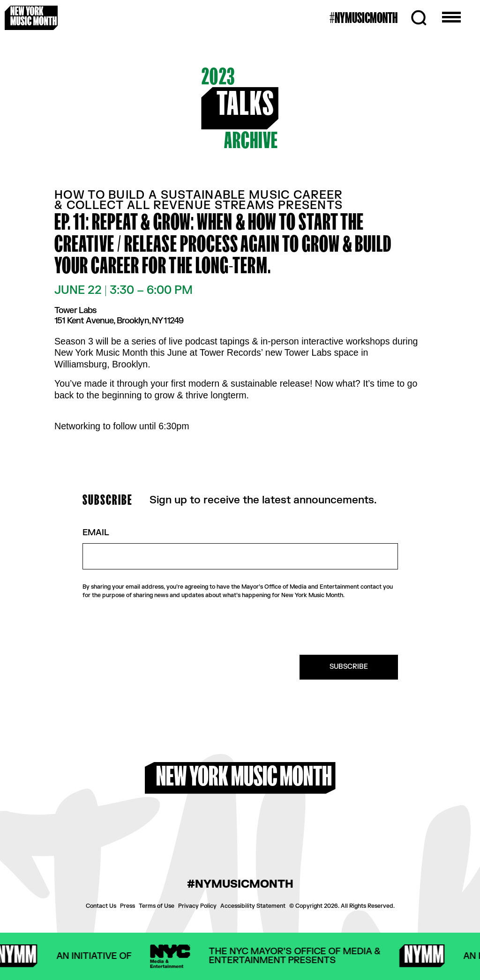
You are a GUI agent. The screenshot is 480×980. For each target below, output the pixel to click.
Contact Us (101, 906)
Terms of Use (157, 906)
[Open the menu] (451, 18)
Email (96, 533)
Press (127, 906)
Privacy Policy (197, 906)
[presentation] (327, 627)
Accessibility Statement (253, 906)
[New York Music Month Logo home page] (31, 18)
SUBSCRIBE (349, 667)
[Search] (419, 18)
